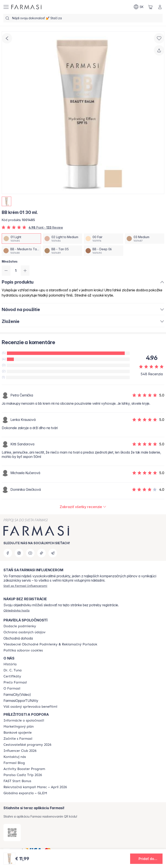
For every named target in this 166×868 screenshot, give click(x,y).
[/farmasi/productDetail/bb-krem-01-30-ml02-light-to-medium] (62, 239)
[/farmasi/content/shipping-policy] (20, 626)
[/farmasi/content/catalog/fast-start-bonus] (17, 781)
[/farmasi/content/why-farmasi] (15, 682)
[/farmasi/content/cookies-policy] (23, 650)
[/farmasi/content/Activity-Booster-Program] (24, 769)
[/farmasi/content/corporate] (24, 720)
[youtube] (30, 553)
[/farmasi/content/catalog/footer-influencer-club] (20, 751)
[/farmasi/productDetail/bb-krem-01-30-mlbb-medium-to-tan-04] (21, 251)
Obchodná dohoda (18, 638)
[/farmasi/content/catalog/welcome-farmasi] (30, 707)
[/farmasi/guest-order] (17, 610)
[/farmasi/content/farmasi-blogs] (14, 763)
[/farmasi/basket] (150, 7)
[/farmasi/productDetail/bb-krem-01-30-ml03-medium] (145, 239)
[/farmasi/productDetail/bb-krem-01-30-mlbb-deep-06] (104, 251)
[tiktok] (41, 553)
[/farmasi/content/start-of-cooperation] (18, 739)
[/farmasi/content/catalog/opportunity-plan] (19, 727)
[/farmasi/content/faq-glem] (25, 793)
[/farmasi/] (26, 7)
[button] (146, 859)
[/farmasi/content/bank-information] (18, 733)
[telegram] (53, 553)
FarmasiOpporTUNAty (21, 701)
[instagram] (19, 553)
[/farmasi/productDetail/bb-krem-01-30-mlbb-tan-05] (62, 251)
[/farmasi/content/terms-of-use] (50, 644)
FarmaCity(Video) (17, 695)
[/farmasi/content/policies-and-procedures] (24, 632)
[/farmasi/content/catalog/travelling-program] (27, 745)
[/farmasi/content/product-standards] (12, 676)
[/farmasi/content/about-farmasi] (10, 664)
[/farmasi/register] (25, 586)
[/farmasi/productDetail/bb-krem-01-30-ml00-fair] (104, 239)
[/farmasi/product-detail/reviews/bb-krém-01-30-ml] (83, 507)
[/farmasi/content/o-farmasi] (12, 688)
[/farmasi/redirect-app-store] (12, 833)
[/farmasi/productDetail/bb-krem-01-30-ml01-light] (21, 239)
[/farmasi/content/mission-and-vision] (13, 670)
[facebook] (8, 553)
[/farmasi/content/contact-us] (15, 757)
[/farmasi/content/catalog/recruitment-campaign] (35, 787)
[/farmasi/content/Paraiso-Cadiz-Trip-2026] (23, 775)
